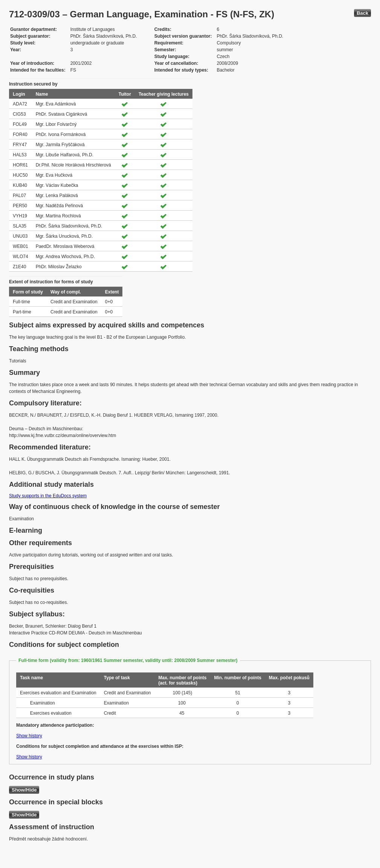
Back (362, 13)
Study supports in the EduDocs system (48, 496)
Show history (29, 736)
